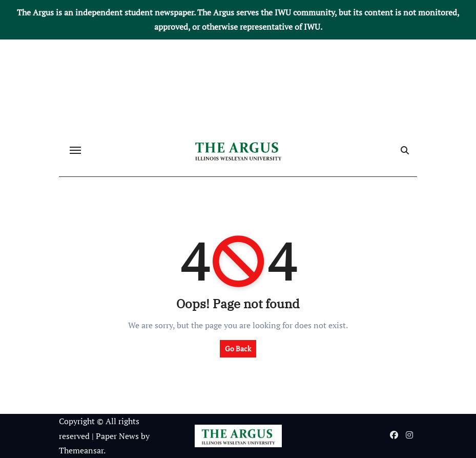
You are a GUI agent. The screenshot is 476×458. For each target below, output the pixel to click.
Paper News (117, 436)
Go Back (238, 349)
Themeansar (81, 450)
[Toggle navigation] (75, 150)
